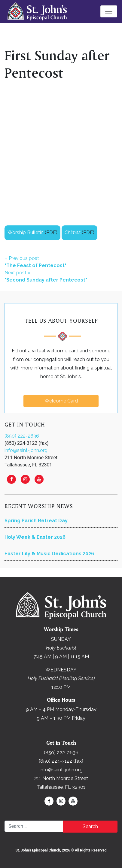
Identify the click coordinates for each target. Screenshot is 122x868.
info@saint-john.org (26, 450)
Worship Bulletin (26, 232)
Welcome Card (61, 401)
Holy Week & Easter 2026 (35, 537)
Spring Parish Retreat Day (36, 521)
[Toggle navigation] (109, 11)
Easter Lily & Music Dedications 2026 (49, 554)
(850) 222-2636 (22, 436)
